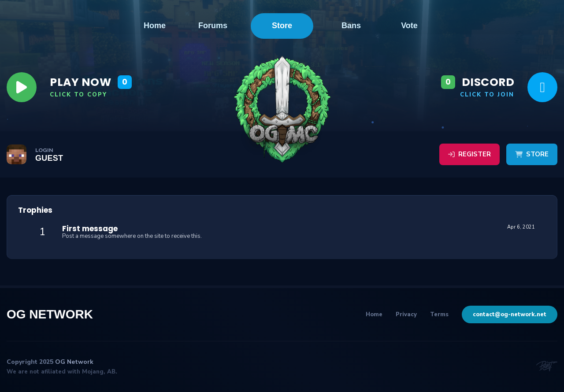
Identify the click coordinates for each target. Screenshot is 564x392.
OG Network (50, 314)
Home (155, 26)
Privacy (406, 314)
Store (282, 26)
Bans (351, 26)
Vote (409, 26)
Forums (213, 26)
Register (469, 154)
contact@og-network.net (510, 314)
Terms (439, 314)
